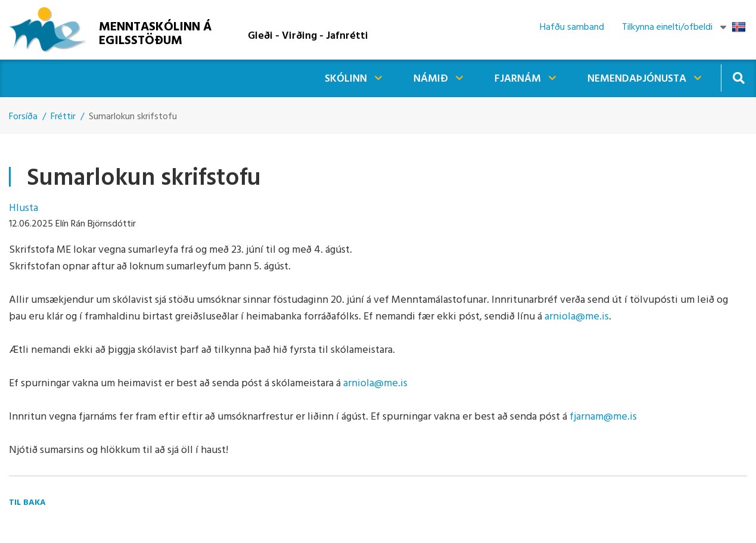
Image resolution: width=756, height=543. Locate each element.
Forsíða (23, 117)
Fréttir (63, 117)
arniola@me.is (577, 317)
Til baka (27, 503)
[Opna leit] (738, 78)
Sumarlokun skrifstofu (133, 117)
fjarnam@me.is (603, 417)
